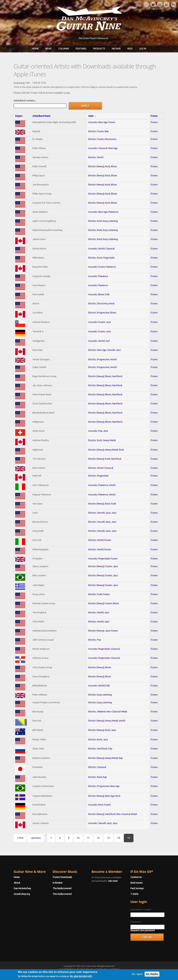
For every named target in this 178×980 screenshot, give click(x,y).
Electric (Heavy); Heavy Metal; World (107, 721)
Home (35, 49)
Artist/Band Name (41, 116)
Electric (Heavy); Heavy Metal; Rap (105, 758)
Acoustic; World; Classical (101, 249)
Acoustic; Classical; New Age (103, 148)
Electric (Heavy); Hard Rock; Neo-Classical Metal (113, 814)
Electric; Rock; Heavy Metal (102, 440)
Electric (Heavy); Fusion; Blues (104, 603)
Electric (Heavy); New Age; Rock (104, 796)
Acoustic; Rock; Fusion (100, 805)
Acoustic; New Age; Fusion (102, 122)
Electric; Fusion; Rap (98, 131)
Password (136, 922)
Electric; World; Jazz (99, 612)
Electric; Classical (97, 767)
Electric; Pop (95, 640)
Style (92, 116)
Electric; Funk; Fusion (99, 594)
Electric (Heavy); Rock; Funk (102, 504)
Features (81, 49)
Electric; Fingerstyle (98, 476)
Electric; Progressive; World (102, 359)
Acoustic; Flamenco (98, 276)
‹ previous (36, 838)
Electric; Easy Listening (100, 695)
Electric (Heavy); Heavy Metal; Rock (106, 450)
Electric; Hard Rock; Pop (100, 749)
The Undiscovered (62, 894)
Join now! (113, 881)
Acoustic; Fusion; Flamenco (102, 267)
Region (19, 116)
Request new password (143, 930)
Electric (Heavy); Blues (100, 667)
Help (130, 49)
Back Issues (137, 883)
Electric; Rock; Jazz (98, 740)
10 (78, 838)
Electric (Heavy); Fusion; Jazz (103, 566)
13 (108, 838)
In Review (58, 883)
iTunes (154, 116)
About (17, 883)
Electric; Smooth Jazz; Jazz (102, 513)
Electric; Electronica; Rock (101, 304)
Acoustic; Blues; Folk (99, 294)
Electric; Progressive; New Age (104, 786)
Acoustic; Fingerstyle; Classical (104, 649)
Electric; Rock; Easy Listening (103, 221)
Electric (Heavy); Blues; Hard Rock (105, 376)
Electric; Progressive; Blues (102, 313)
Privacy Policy (129, 972)
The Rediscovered (62, 888)
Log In (143, 49)
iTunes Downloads (62, 877)
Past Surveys (137, 888)
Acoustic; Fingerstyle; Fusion (103, 559)
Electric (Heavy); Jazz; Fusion (103, 631)
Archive (116, 49)
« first (20, 838)
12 (98, 838)
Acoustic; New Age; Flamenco (103, 212)
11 (88, 838)
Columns (64, 49)
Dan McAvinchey (22, 888)
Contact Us (136, 877)
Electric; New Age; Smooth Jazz (104, 350)
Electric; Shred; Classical (101, 468)
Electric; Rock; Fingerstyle (101, 258)
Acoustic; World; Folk (99, 686)
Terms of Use (106, 972)
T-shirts (134, 894)
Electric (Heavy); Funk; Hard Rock (105, 459)
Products (99, 49)
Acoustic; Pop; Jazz (98, 431)
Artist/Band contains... (25, 101)
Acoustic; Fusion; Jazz (100, 322)
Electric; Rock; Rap (98, 777)
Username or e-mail (141, 910)
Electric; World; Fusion (100, 540)
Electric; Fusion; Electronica (102, 139)
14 (119, 838)
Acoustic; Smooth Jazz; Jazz (103, 823)
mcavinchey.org (22, 894)
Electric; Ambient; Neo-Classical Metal (108, 712)
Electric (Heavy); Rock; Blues (103, 166)
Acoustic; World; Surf (99, 341)
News (49, 49)
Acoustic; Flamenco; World (102, 485)
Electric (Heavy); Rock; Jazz (102, 730)
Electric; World (96, 157)
